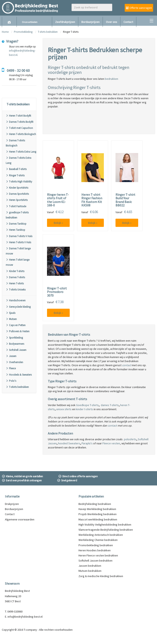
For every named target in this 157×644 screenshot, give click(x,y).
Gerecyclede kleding (18, 307)
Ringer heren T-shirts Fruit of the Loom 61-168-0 (58, 200)
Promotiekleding (23, 32)
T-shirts (114, 405)
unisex (60, 409)
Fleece (11, 368)
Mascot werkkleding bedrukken (98, 519)
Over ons (112, 22)
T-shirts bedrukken (48, 32)
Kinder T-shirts (15, 271)
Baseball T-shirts (16, 169)
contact (127, 365)
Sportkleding (14, 338)
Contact (128, 22)
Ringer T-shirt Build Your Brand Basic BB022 (125, 200)
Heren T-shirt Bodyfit (18, 116)
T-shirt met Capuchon (19, 128)
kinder (80, 409)
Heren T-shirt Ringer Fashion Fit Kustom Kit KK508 (92, 200)
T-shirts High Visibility (19, 182)
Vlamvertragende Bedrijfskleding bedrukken (106, 530)
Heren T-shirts (15, 283)
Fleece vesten (111, 443)
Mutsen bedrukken (90, 571)
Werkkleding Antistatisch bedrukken (101, 535)
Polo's (11, 381)
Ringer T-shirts (15, 175)
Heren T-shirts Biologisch (21, 134)
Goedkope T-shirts (87, 405)
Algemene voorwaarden (20, 519)
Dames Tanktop (16, 224)
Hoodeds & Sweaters (19, 375)
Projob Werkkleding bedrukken (98, 514)
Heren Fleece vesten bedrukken (98, 555)
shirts (68, 409)
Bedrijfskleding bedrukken (95, 504)
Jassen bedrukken (90, 566)
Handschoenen (16, 300)
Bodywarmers (15, 344)
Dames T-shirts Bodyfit (20, 122)
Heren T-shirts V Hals (18, 242)
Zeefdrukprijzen (65, 22)
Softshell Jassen (16, 350)
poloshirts (130, 439)
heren (124, 405)
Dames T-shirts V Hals (19, 236)
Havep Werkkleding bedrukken (97, 509)
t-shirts (88, 409)
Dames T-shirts (15, 277)
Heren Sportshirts (17, 200)
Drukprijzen (12, 504)
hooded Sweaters (69, 443)
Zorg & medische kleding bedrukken (101, 576)
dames (105, 405)
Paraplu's (87, 443)
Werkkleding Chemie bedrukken (98, 540)
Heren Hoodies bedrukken (95, 550)
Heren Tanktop (15, 230)
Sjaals (11, 313)
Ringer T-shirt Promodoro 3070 (57, 292)
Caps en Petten (16, 325)
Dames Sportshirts (17, 194)
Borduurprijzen (90, 22)
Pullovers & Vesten (18, 331)
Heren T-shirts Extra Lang (21, 152)
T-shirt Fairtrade (16, 206)
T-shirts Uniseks (16, 290)
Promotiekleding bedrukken (96, 545)
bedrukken (112, 79)
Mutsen (11, 319)
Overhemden (14, 362)
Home (5, 32)
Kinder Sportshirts (17, 188)
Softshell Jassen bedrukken (95, 561)
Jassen (11, 356)
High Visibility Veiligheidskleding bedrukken (105, 525)
